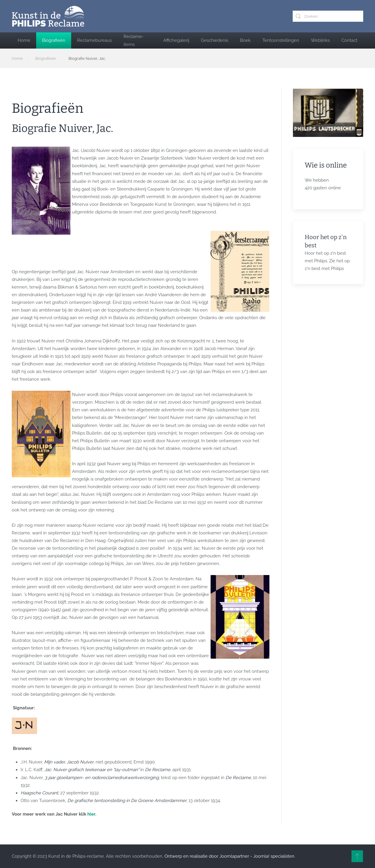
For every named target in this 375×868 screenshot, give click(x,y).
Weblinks (320, 40)
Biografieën (54, 40)
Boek (245, 40)
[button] (357, 856)
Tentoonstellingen (281, 40)
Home (24, 40)
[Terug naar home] (48, 16)
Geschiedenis (215, 40)
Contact (349, 40)
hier (91, 814)
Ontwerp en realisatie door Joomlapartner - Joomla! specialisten (229, 856)
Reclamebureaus (94, 40)
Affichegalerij (176, 40)
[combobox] (328, 16)
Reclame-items (134, 40)
